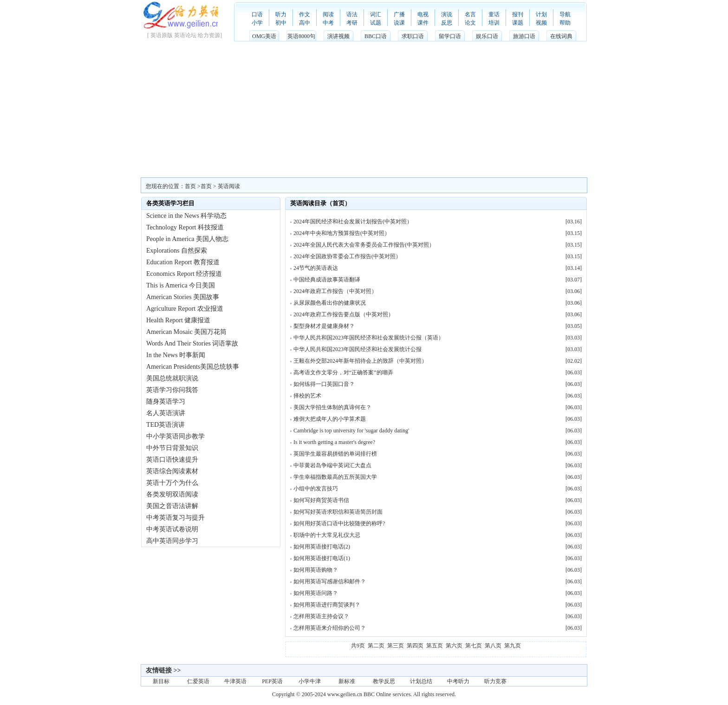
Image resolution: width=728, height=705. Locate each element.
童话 (494, 14)
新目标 (161, 681)
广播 (399, 14)
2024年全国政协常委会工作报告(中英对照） (347, 256)
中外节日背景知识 (172, 448)
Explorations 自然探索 (177, 251)
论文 (470, 23)
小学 (257, 23)
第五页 (435, 646)
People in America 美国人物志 (187, 239)
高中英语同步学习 (172, 541)
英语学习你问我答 (172, 390)
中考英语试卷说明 (172, 529)
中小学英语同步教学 (175, 436)
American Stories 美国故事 (183, 297)
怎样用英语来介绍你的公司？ (330, 628)
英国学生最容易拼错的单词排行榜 (335, 454)
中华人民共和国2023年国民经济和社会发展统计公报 (357, 349)
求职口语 (413, 36)
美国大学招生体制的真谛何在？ (332, 407)
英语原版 (162, 35)
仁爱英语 (198, 681)
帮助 (565, 23)
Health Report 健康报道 (178, 320)
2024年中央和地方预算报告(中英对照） (342, 233)
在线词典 (561, 36)
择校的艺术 (307, 396)
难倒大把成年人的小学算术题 (330, 419)
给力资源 (209, 35)
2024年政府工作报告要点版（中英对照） (344, 314)
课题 (518, 23)
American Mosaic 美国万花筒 (186, 332)
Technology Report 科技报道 (185, 227)
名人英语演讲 (166, 413)
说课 (399, 23)
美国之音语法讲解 (172, 506)
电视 (423, 14)
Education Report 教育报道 (183, 262)
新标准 (347, 681)
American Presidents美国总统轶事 (193, 367)
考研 (352, 23)
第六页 (454, 646)
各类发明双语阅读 (172, 494)
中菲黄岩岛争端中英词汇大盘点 (332, 465)
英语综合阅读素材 (172, 471)
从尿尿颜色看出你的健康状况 (330, 303)
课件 (423, 23)
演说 (447, 14)
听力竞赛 (495, 681)
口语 (257, 14)
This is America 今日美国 (181, 285)
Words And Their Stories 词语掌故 (192, 343)
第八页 (493, 646)
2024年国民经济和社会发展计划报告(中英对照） (353, 222)
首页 (206, 186)
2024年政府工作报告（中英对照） (335, 291)
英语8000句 (301, 36)
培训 (494, 23)
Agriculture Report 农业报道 (185, 309)
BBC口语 (376, 36)
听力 (281, 14)
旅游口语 (524, 36)
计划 (541, 14)
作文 (305, 14)
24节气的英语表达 (316, 268)
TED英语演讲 (166, 425)
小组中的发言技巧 (316, 489)
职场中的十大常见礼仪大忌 (327, 535)
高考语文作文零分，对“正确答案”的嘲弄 (343, 372)
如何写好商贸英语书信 (321, 500)
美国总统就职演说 (172, 378)
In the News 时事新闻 (176, 355)
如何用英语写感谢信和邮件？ (330, 581)
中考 (328, 23)
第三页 (396, 646)
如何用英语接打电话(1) (322, 558)
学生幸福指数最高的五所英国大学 (335, 477)
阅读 (328, 14)
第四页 (415, 646)
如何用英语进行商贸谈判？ (327, 605)
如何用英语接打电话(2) (322, 547)
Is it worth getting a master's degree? (334, 442)
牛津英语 (235, 681)
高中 (305, 23)
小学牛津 (310, 681)
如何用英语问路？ (316, 593)
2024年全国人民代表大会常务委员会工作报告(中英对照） (364, 245)
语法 (352, 14)
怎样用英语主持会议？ (321, 616)
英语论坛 (185, 35)
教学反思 (384, 681)
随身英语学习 (166, 401)
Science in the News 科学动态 (186, 216)
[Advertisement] (364, 108)
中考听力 (458, 681)
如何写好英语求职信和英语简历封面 (338, 512)
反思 (447, 23)
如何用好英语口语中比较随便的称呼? (339, 523)
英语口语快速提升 (172, 460)
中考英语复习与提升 (175, 518)
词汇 (376, 14)
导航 (565, 14)
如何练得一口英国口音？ (324, 384)
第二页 (376, 646)
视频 (541, 23)
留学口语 (450, 36)
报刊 (518, 14)
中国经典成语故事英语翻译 (327, 280)
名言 (470, 14)
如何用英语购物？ (316, 570)
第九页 (513, 646)
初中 (281, 23)
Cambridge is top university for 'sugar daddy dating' (351, 431)
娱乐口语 (487, 36)
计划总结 (421, 681)
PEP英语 (272, 681)
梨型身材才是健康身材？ (324, 326)
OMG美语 (264, 36)
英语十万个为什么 (172, 483)
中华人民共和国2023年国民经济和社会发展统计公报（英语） (369, 338)
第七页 (474, 646)
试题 (376, 23)
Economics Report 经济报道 (184, 274)
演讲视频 (338, 36)
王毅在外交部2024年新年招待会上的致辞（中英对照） (360, 361)
